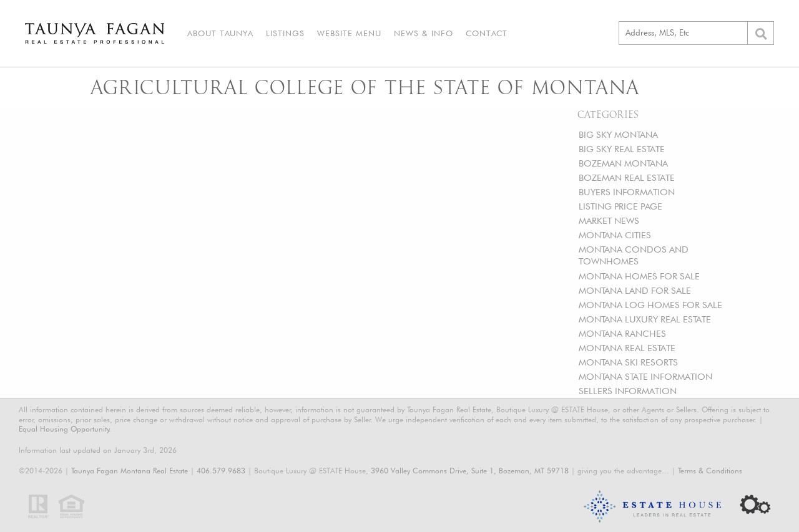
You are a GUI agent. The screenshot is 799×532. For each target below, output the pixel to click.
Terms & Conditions (710, 471)
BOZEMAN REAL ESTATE (627, 177)
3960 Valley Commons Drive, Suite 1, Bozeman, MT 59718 (470, 471)
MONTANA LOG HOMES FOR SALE (650, 305)
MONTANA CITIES (615, 235)
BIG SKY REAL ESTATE (622, 149)
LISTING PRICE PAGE (620, 206)
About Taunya (220, 33)
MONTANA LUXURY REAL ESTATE (645, 319)
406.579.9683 (221, 471)
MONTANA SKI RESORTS (628, 362)
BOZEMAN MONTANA (623, 163)
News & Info (424, 33)
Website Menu (349, 33)
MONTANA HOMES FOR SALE (639, 276)
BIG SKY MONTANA (618, 134)
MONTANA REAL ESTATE (627, 348)
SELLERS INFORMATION (628, 391)
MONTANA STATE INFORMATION (645, 376)
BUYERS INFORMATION (627, 192)
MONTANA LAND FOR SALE (635, 290)
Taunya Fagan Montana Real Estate (130, 471)
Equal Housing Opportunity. (65, 429)
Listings (285, 33)
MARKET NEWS (609, 220)
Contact (487, 33)
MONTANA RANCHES (622, 333)
